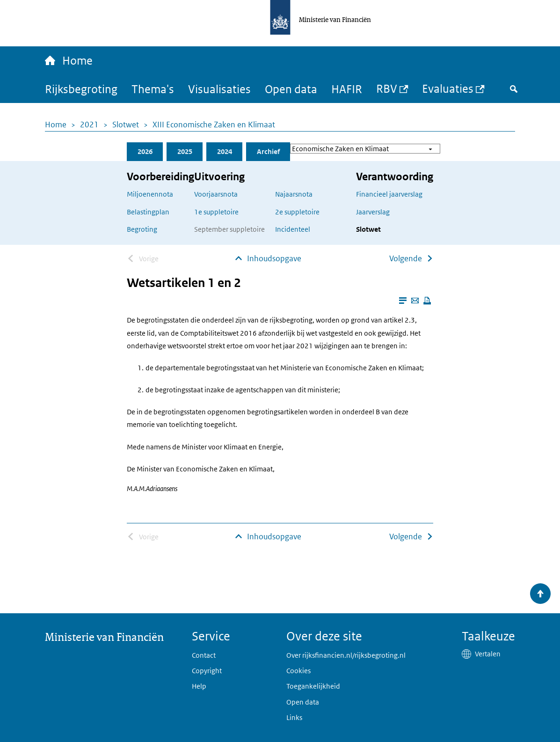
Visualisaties (219, 89)
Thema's (153, 89)
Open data (291, 89)
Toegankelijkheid (313, 686)
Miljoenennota (150, 194)
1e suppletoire (216, 212)
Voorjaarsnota (216, 194)
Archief (268, 151)
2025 (185, 151)
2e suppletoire (297, 212)
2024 (225, 151)
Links (294, 717)
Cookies (298, 671)
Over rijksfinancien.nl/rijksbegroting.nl (346, 655)
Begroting (142, 229)
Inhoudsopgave (274, 258)
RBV (387, 88)
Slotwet (126, 125)
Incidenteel (293, 229)
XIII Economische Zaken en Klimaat (214, 125)
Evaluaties (448, 88)
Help (199, 686)
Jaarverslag (373, 212)
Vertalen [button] (488, 654)
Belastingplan (148, 212)
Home (56, 125)
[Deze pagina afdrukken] (427, 301)
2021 (89, 125)
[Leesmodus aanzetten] (403, 301)
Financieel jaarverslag (389, 194)
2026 (145, 151)
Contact (204, 655)
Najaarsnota (294, 194)
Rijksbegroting (81, 89)
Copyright (207, 671)
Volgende (406, 258)
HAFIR (347, 89)
